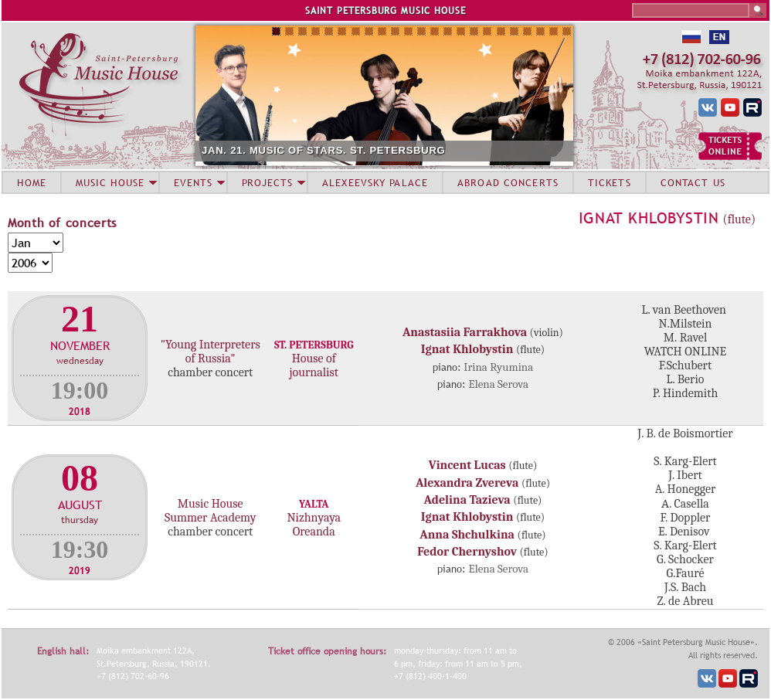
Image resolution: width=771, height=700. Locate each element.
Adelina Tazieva (467, 500)
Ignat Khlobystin (649, 218)
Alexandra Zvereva (467, 483)
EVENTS (193, 182)
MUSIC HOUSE (110, 182)
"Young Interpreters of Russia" (211, 352)
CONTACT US (693, 182)
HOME (32, 182)
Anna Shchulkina (467, 535)
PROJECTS (268, 182)
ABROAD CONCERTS (508, 182)
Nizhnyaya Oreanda (314, 525)
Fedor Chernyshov (467, 552)
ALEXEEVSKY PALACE (375, 182)
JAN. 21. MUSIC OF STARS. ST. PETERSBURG (324, 150)
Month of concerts (62, 223)
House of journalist (314, 365)
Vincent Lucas (467, 465)
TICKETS (610, 182)
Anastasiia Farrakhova (465, 332)
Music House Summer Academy (210, 511)
